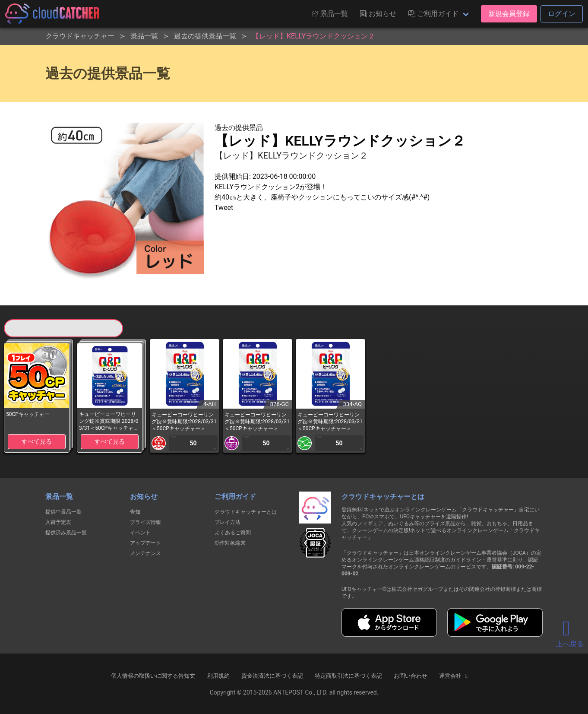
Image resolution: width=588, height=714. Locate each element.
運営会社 (454, 676)
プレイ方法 (228, 522)
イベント (140, 533)
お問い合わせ (411, 676)
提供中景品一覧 (63, 512)
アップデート (145, 543)
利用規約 (218, 676)
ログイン (562, 14)
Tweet (224, 208)
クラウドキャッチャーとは (246, 512)
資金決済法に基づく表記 (272, 676)
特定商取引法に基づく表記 (348, 676)
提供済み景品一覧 (66, 533)
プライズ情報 (145, 522)
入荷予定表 (58, 522)
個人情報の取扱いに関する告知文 (153, 676)
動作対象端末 (230, 543)
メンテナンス (145, 553)
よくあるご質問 (233, 533)
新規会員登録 (509, 14)
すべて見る (37, 441)
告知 (135, 512)
